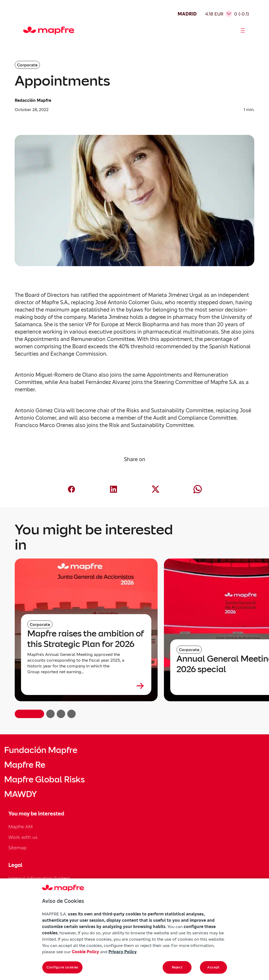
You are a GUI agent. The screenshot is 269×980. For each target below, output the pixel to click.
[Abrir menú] (243, 30)
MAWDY (20, 794)
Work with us (23, 837)
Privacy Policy (123, 952)
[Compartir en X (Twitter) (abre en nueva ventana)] (156, 489)
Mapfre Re (25, 765)
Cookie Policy (85, 952)
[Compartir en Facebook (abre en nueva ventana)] (71, 489)
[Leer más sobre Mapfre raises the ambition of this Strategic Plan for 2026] (86, 686)
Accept (213, 967)
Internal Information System (39, 878)
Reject (177, 967)
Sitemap (17, 848)
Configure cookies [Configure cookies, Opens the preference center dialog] (62, 967)
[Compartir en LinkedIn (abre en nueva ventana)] (113, 489)
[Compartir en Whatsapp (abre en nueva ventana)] (198, 489)
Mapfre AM (20, 827)
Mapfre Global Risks (44, 779)
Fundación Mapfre (41, 750)
